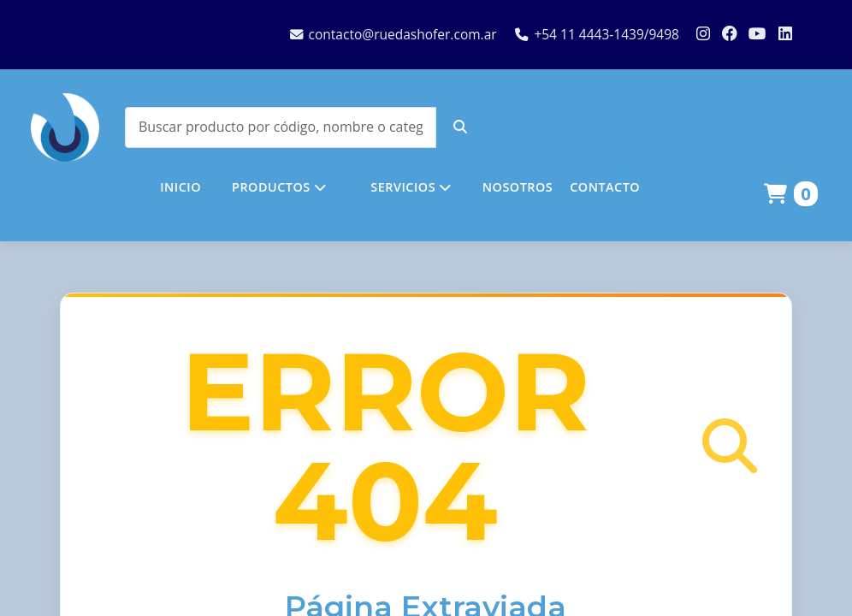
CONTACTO (605, 187)
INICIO (180, 187)
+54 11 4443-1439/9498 (597, 34)
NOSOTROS (518, 187)
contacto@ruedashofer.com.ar (393, 34)
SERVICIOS (411, 187)
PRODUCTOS (279, 187)
